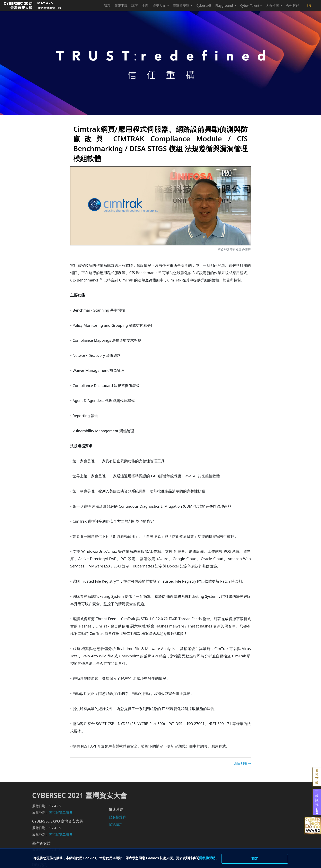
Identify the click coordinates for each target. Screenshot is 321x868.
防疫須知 (116, 823)
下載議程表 (317, 802)
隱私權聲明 (230, 858)
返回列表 (242, 763)
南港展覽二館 (61, 812)
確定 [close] (255, 858)
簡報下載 (317, 777)
